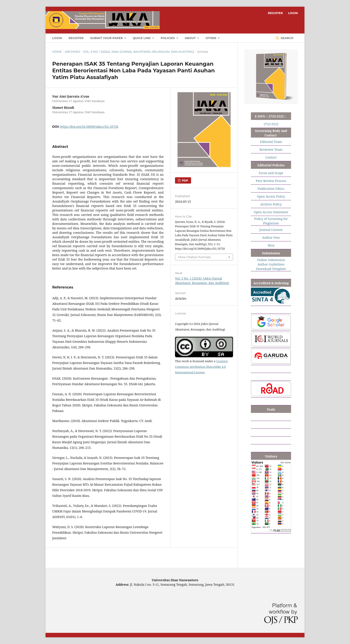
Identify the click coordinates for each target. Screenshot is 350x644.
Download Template (271, 269)
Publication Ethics (271, 189)
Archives (72, 52)
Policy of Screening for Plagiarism (271, 221)
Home (57, 52)
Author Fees (271, 237)
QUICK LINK (142, 38)
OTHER (211, 38)
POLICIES (168, 38)
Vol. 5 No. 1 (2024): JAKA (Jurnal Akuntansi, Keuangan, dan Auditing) (139, 52)
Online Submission (271, 260)
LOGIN (57, 38)
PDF (185, 180)
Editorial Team (271, 142)
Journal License (271, 230)
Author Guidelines (271, 264)
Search (287, 38)
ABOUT (191, 38)
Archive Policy (271, 204)
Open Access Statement (271, 212)
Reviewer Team (271, 149)
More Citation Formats (194, 257)
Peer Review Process (271, 181)
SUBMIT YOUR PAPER (107, 38)
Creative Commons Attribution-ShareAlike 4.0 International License (201, 367)
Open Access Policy (271, 196)
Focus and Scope (271, 173)
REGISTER (76, 38)
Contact (271, 157)
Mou (271, 245)
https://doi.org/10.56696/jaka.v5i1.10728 (89, 126)
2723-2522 (271, 124)
